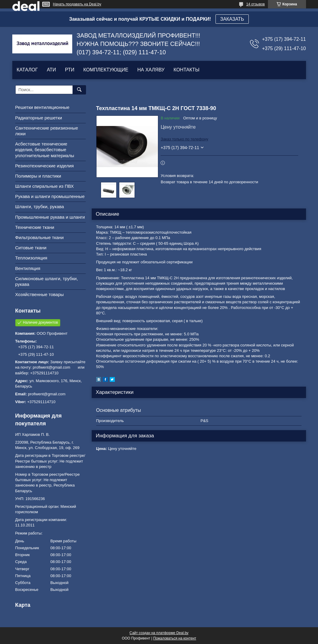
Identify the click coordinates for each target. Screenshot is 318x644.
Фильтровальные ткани (40, 237)
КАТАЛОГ (27, 70)
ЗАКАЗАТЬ (232, 19)
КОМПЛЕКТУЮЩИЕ (106, 70)
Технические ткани (35, 227)
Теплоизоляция (31, 258)
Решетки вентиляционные (42, 107)
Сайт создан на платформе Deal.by (159, 633)
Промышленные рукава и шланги (50, 217)
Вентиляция (28, 268)
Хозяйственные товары (40, 294)
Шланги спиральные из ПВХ (45, 186)
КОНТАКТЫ (186, 70)
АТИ (51, 70)
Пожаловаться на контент (175, 638)
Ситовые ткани (31, 248)
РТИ (70, 70)
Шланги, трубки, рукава (40, 207)
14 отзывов (255, 4)
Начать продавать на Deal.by (77, 4)
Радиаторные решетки (39, 118)
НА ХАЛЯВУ (151, 70)
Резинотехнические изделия (45, 166)
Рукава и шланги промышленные (50, 196)
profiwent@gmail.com (47, 394)
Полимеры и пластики (38, 176)
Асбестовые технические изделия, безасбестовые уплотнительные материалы (45, 150)
